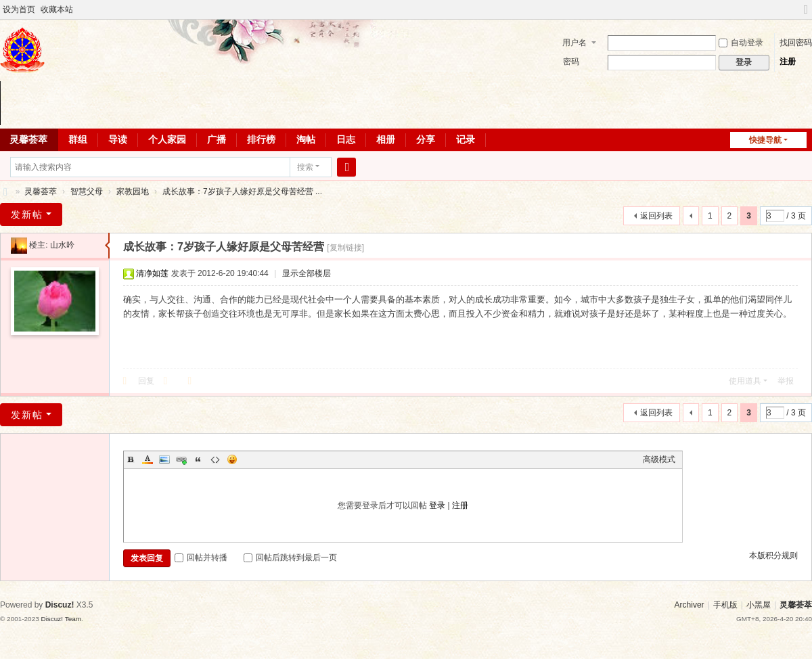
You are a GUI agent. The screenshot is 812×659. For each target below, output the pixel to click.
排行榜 (261, 139)
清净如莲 (152, 273)
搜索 (305, 167)
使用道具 (745, 381)
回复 (146, 381)
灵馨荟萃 (5, 192)
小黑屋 (759, 605)
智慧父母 (87, 191)
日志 (346, 139)
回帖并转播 (201, 558)
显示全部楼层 (307, 273)
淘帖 (306, 139)
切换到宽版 (806, 15)
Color (148, 459)
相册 (386, 139)
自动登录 (741, 43)
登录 (437, 505)
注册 (788, 62)
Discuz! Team (61, 619)
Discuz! (60, 605)
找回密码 (796, 43)
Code (215, 459)
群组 (78, 139)
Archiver (690, 605)
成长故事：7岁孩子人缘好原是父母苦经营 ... (242, 191)
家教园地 (133, 191)
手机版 (725, 605)
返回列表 (656, 216)
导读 (118, 139)
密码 (571, 62)
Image (164, 459)
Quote (198, 459)
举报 (786, 381)
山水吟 (62, 245)
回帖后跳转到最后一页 (290, 558)
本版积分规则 (773, 555)
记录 (466, 139)
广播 (217, 139)
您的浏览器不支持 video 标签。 (406, 103)
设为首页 (19, 9)
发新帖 (27, 214)
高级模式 (659, 459)
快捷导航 (765, 140)
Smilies (232, 459)
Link (181, 459)
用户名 (574, 43)
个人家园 (167, 139)
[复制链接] (345, 248)
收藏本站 (57, 9)
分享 (426, 139)
